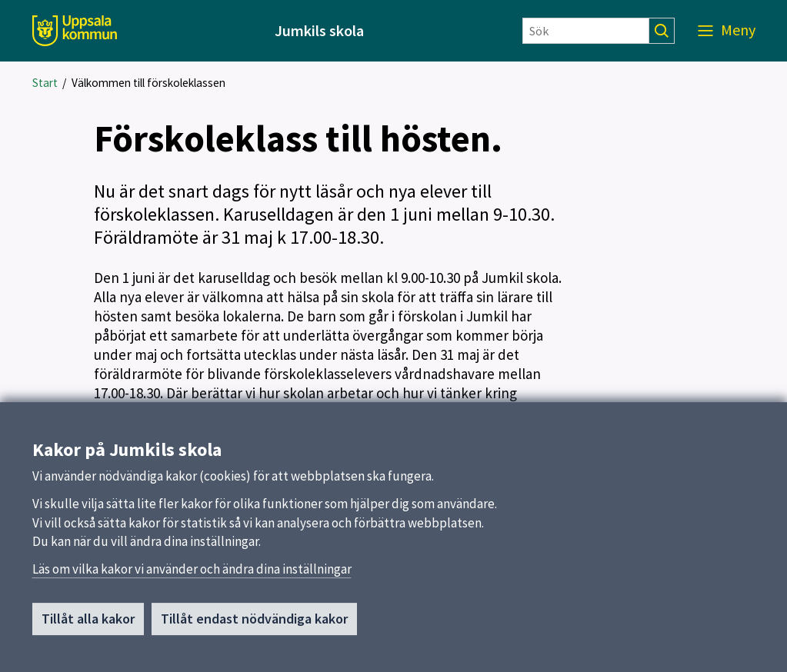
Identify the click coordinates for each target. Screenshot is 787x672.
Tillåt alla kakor (88, 625)
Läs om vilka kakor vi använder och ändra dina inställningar (192, 576)
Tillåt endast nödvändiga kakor (254, 625)
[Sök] (586, 31)
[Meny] (727, 31)
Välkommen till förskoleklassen (148, 83)
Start (45, 83)
